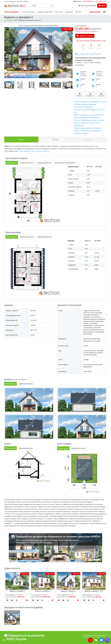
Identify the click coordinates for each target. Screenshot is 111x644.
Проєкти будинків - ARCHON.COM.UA (16, 1)
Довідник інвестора (45, 12)
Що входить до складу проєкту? (88, 54)
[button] (90, 640)
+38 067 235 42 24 (88, 1)
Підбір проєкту (95, 12)
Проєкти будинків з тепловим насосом (90, 102)
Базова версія (9, 20)
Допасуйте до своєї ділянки (65, 163)
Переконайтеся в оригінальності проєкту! (34, 151)
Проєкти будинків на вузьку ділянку (89, 120)
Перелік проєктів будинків (85, 104)
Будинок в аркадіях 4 (43, 591)
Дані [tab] (21, 140)
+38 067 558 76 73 (101, 1)
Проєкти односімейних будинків (88, 128)
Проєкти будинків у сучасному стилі (89, 115)
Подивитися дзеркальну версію (29, 20)
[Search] (42, 6)
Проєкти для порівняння (87, 6)
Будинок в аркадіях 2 (17, 591)
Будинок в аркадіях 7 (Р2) (94, 591)
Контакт (78, 12)
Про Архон (59, 12)
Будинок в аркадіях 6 (68, 591)
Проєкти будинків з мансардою (87, 118)
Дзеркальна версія (27, 163)
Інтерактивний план (44, 163)
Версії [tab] (56, 140)
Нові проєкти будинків (84, 107)
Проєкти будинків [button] (12, 12)
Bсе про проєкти (29, 12)
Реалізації (69, 12)
